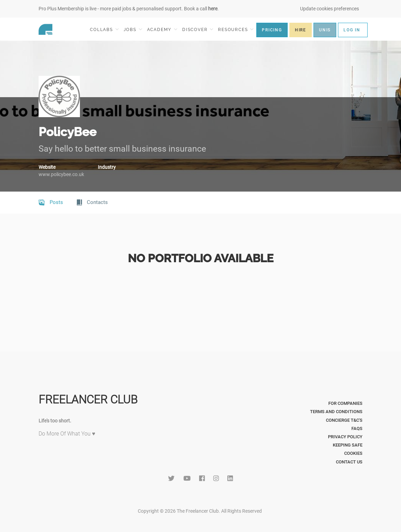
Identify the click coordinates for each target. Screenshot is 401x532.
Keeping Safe (348, 445)
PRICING (272, 30)
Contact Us (349, 462)
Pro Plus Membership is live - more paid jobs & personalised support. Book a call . (129, 9)
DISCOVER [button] (198, 29)
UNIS (325, 30)
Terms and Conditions (336, 412)
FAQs (357, 428)
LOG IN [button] (352, 30)
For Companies (345, 403)
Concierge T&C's (344, 420)
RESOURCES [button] (236, 29)
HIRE (301, 30)
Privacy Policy (345, 437)
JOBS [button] (133, 29)
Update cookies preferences (330, 9)
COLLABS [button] (104, 29)
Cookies (353, 453)
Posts (51, 203)
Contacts (92, 203)
